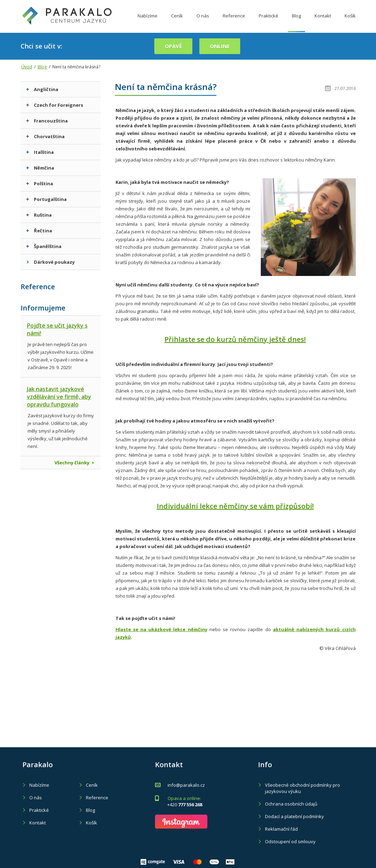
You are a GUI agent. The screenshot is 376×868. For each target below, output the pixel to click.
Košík (350, 22)
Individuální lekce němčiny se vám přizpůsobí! (235, 506)
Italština (40, 152)
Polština (40, 184)
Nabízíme (148, 22)
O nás (203, 22)
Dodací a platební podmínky (294, 816)
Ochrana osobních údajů (291, 804)
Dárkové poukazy (50, 262)
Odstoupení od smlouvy (290, 841)
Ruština (39, 215)
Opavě (173, 46)
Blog (296, 22)
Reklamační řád (281, 829)
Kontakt (323, 22)
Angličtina (42, 89)
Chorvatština (45, 136)
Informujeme (43, 308)
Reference (234, 22)
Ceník (177, 22)
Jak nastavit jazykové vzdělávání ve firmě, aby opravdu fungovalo (59, 397)
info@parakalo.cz (186, 785)
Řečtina (39, 231)
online (220, 46)
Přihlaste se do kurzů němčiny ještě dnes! (235, 339)
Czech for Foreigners (55, 105)
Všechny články (75, 463)
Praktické (268, 22)
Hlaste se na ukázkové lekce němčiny (161, 629)
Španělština (44, 246)
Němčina (40, 168)
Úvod (27, 67)
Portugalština (46, 199)
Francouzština (47, 121)
